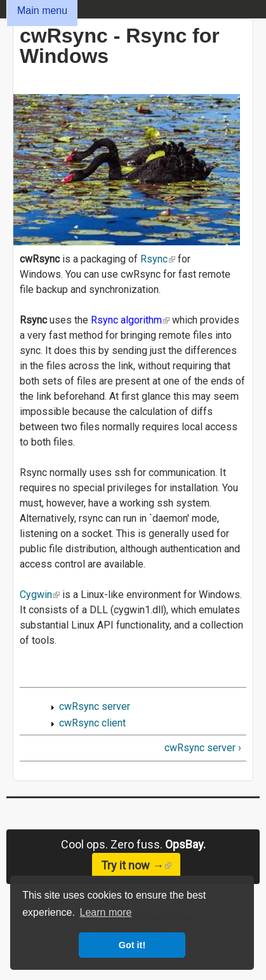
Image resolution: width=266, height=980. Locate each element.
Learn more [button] (106, 912)
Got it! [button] (132, 945)
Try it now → (141, 865)
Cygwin (40, 595)
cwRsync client (92, 723)
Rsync (158, 259)
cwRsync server (95, 706)
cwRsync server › (203, 748)
